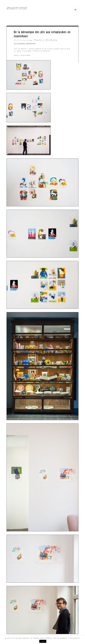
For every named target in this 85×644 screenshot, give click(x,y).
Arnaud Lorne (17, 8)
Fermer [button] (43, 641)
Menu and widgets (76, 12)
